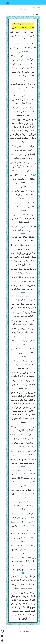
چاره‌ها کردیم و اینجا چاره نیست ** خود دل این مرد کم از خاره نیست (23, 341)
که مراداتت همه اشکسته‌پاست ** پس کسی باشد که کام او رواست (23, 207)
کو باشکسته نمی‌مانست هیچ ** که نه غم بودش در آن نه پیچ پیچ (23, 550)
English (34, 8)
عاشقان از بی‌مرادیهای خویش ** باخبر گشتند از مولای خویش (23, 183)
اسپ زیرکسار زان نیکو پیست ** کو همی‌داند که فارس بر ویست (23, 76)
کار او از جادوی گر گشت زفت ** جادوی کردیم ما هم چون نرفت (23, 385)
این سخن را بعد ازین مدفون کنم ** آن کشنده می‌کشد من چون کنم (23, 36)
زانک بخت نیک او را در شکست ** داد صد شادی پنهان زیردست (23, 538)
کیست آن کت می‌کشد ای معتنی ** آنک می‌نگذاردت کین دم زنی (23, 48)
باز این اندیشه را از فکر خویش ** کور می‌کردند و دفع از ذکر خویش (23, 482)
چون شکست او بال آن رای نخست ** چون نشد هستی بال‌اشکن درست (23, 100)
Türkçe (38, 8)
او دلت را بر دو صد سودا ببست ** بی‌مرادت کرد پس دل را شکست (23, 88)
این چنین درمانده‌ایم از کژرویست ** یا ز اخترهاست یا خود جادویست (23, 365)
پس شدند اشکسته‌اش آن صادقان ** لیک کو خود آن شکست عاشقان (23, 219)
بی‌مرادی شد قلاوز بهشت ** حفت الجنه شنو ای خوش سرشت (23, 195)
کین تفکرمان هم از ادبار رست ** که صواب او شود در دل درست (23, 494)
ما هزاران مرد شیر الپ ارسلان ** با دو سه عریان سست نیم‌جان (23, 353)
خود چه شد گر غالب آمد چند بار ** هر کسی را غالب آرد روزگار (23, 506)
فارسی (43, 8)
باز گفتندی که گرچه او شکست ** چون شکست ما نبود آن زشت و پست (23, 526)
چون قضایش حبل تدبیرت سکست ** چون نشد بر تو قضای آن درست (23, 112)
